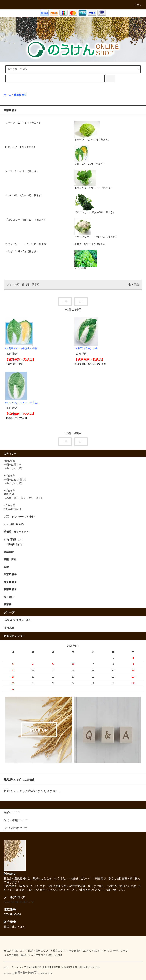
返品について (60, 951)
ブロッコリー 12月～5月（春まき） (95, 204)
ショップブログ (37, 955)
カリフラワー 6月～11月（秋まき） (27, 244)
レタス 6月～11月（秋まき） (22, 171)
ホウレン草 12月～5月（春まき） (94, 180)
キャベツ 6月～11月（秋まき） (92, 131)
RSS (50, 955)
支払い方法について (15, 951)
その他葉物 (86, 260)
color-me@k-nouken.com (19, 902)
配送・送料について (39, 951)
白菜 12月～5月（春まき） (21, 147)
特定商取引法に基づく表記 (84, 951)
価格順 (26, 285)
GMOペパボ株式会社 (66, 967)
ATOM (58, 955)
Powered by (28, 973)
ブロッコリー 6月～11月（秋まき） (26, 220)
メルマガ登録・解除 (15, 955)
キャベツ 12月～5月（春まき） (23, 123)
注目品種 (9, 628)
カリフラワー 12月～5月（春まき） (96, 228)
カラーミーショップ (15, 967)
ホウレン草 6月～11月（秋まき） (24, 196)
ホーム (8, 95)
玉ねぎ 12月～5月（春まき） (22, 251)
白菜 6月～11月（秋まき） (90, 155)
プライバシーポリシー (113, 951)
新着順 (36, 285)
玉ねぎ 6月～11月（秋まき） (91, 244)
